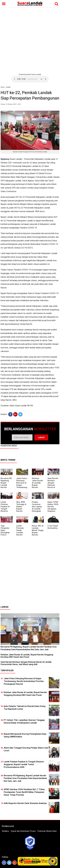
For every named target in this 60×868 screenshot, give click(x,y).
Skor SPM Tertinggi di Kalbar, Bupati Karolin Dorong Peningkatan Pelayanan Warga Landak (22, 512)
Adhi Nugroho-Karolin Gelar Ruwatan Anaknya (25, 803)
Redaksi (5, 831)
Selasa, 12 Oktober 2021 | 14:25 (11, 104)
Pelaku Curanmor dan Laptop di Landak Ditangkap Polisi (37, 508)
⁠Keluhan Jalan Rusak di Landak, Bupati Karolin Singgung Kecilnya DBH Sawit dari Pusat (38, 487)
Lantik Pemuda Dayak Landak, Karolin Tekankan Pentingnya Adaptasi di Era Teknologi (21, 536)
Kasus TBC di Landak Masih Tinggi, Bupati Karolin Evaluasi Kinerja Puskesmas (38, 534)
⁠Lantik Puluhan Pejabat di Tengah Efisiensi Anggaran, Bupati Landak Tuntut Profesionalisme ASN (24, 764)
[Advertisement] (30, 40)
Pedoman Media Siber (47, 831)
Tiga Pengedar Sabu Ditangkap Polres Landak (5, 531)
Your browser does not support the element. (30, 79)
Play (53, 861)
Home (2, 87)
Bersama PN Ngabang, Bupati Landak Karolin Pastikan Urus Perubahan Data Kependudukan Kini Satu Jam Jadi (29, 648)
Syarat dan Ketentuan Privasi (23, 831)
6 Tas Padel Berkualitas (53, 527)
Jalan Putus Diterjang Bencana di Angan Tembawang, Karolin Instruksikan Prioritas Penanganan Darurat (22, 488)
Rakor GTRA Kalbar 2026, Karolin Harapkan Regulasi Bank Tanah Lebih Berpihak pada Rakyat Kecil (53, 512)
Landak (8, 87)
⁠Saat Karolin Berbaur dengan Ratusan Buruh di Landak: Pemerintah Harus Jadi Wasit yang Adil (53, 488)
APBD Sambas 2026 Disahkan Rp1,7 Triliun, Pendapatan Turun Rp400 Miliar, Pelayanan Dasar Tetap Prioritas (24, 792)
